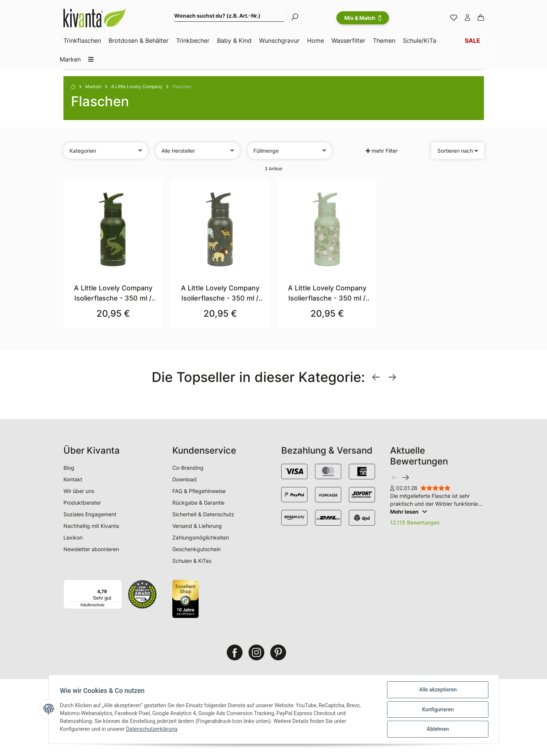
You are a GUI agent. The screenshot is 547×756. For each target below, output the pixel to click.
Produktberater (82, 503)
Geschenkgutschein (197, 549)
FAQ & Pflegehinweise (199, 491)
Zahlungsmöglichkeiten (201, 537)
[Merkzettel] (454, 18)
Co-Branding (188, 468)
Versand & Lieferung (197, 526)
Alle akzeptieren (437, 690)
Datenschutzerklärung (152, 730)
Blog (69, 468)
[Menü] (118, 584)
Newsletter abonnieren (91, 549)
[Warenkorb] (481, 18)
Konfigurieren (437, 710)
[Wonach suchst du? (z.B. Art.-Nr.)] (229, 17)
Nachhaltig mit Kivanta (91, 526)
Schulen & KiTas (192, 561)
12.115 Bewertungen (415, 522)
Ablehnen (437, 729)
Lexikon (73, 537)
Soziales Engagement (90, 514)
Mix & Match (363, 18)
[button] (467, 18)
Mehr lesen (408, 512)
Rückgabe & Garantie (198, 503)
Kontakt (73, 479)
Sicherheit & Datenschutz (203, 514)
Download (185, 479)
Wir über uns (79, 491)
